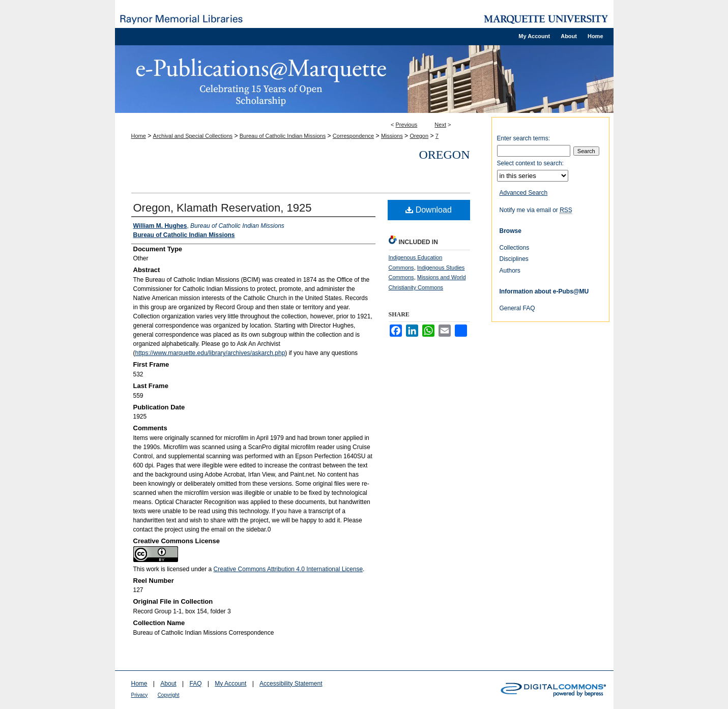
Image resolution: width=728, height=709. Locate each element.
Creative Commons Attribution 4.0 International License (288, 569)
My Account (230, 684)
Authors (510, 271)
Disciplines (514, 259)
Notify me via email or (536, 210)
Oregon (419, 136)
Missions (392, 136)
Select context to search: (530, 163)
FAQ (195, 684)
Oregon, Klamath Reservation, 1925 (223, 208)
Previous (407, 125)
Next (440, 125)
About (168, 684)
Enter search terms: (524, 138)
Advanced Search (524, 193)
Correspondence (353, 136)
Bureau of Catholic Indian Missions (283, 136)
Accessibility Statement (291, 684)
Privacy (140, 695)
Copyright (169, 695)
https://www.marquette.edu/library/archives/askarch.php (210, 353)
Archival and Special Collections (193, 136)
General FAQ (517, 308)
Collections (515, 248)
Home (139, 136)
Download (429, 210)
